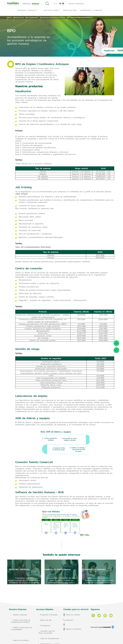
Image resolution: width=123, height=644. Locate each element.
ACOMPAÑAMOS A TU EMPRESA (91, 10)
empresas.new (19, 18)
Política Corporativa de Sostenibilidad (21, 628)
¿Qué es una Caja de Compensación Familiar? (21, 621)
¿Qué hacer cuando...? (51, 10)
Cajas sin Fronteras (21, 640)
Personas (27, 4)
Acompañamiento (33, 18)
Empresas (36, 4)
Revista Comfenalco (76, 4)
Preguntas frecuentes (49, 615)
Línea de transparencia (50, 638)
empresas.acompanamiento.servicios (53, 18)
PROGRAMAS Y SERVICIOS (27, 10)
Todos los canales (73, 615)
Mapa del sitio (46, 620)
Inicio (10, 18)
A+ (55, 4)
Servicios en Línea (70, 10)
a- (57, 4)
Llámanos (69, 620)
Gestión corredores (73, 629)
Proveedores (45, 626)
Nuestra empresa (20, 615)
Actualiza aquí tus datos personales (47, 632)
